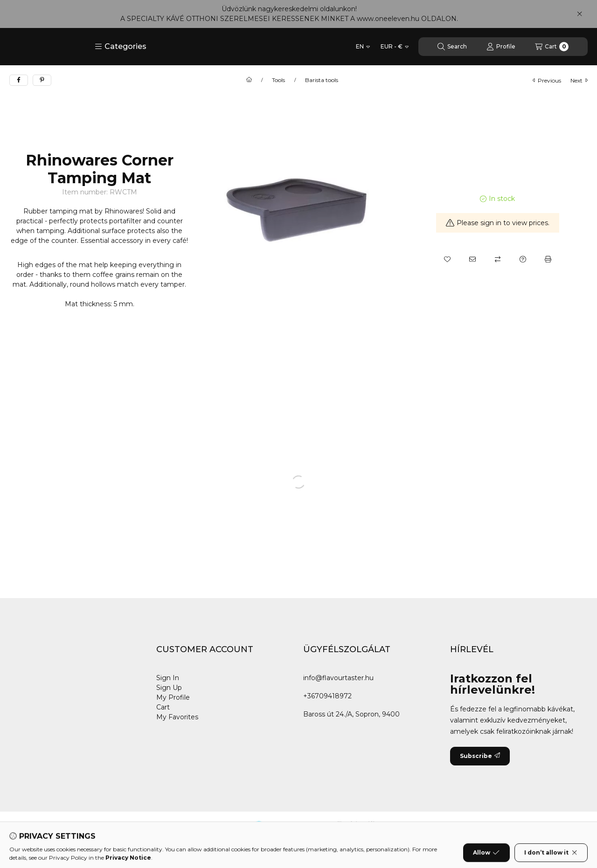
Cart (163, 707)
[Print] (548, 259)
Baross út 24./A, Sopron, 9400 (351, 714)
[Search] (452, 47)
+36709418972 (327, 696)
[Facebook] (19, 830)
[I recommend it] (472, 259)
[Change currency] (395, 47)
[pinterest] (42, 80)
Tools (278, 80)
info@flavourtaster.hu (338, 678)
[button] (121, 47)
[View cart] (552, 47)
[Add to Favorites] (447, 259)
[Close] (580, 14)
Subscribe (480, 756)
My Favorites (177, 717)
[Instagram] (56, 830)
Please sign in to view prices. (498, 223)
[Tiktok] (75, 830)
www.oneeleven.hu (388, 19)
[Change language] (363, 47)
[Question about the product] (523, 259)
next (579, 80)
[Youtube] (37, 830)
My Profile (173, 697)
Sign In (168, 678)
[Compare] (498, 259)
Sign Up (169, 688)
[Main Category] (249, 80)
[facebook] (19, 80)
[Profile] (501, 47)
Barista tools (322, 80)
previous (547, 80)
